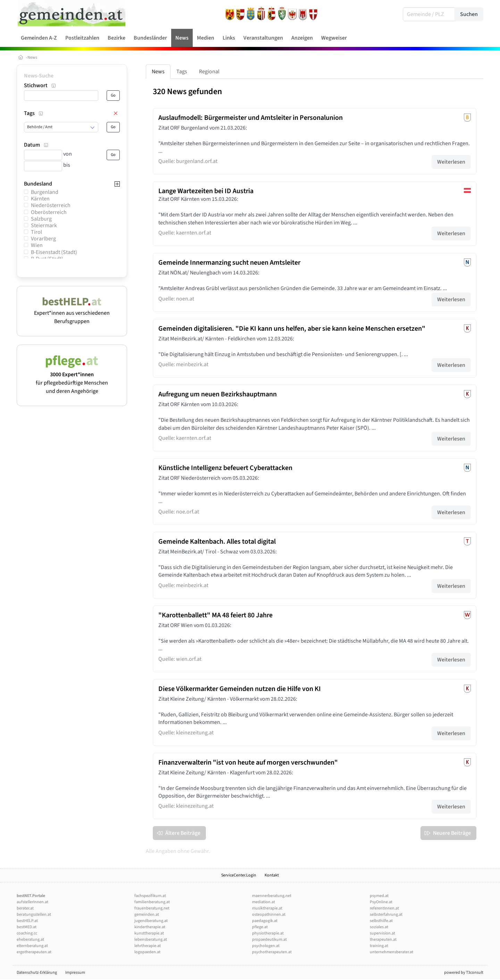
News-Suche (39, 76)
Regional (209, 72)
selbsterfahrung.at (386, 915)
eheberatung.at (30, 940)
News (32, 57)
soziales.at (379, 927)
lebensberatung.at (151, 940)
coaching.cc (27, 933)
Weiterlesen (451, 162)
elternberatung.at (32, 946)
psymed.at (379, 896)
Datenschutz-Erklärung (37, 973)
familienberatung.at (152, 902)
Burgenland (45, 192)
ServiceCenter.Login (239, 875)
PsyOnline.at (381, 902)
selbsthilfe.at (381, 921)
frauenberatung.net (152, 908)
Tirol (36, 232)
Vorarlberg (43, 239)
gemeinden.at (147, 915)
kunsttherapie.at (149, 933)
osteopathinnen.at (269, 915)
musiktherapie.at (267, 908)
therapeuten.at (383, 940)
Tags (182, 72)
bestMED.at (27, 927)
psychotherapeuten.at (272, 952)
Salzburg (41, 219)
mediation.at (264, 902)
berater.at (25, 908)
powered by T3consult (464, 973)
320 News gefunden (187, 92)
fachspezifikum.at (150, 896)
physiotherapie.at (268, 933)
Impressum (75, 973)
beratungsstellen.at (34, 915)
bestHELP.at (27, 921)
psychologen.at (266, 946)
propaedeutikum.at (269, 940)
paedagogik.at (265, 921)
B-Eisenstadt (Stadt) (54, 252)
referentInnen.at (384, 908)
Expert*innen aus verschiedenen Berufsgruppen (72, 313)
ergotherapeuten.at (34, 952)
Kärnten (40, 199)
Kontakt (272, 875)
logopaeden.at (147, 952)
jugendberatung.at (151, 921)
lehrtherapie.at (148, 946)
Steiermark (44, 225)
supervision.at (382, 933)
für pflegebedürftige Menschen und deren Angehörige (72, 379)
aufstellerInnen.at (32, 902)
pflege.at (260, 927)
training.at (379, 946)
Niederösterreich (51, 205)
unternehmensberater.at (391, 952)
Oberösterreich (49, 212)
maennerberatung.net (272, 896)
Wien (37, 245)
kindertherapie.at (150, 927)
